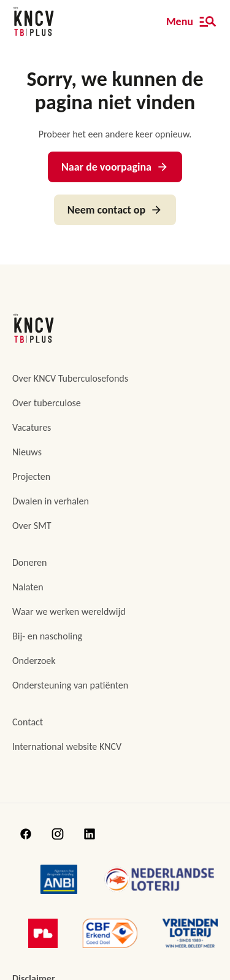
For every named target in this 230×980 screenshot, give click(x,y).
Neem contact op (115, 210)
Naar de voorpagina (115, 167)
